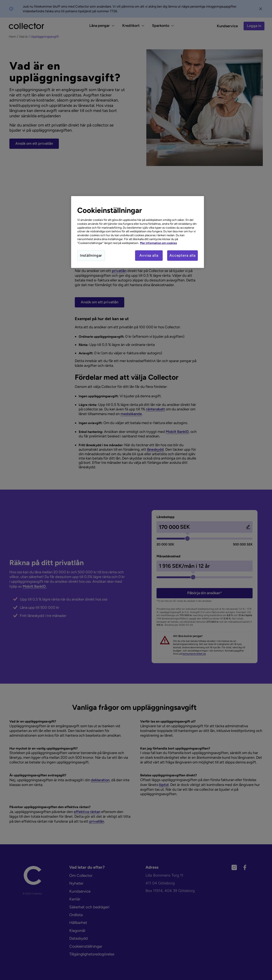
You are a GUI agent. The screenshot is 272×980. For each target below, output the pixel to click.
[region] (138, 232)
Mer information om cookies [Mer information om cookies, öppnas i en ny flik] (158, 243)
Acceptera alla (182, 255)
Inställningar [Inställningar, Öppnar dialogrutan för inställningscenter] (91, 255)
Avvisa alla (149, 255)
